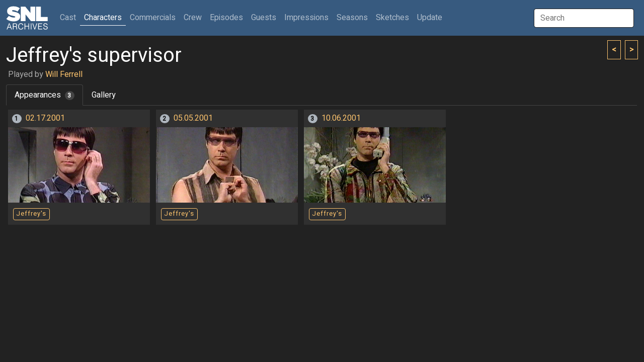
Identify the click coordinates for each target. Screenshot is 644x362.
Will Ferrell (64, 74)
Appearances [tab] (45, 95)
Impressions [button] (306, 18)
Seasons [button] (352, 18)
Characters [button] (103, 18)
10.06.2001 (341, 118)
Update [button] (430, 18)
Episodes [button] (226, 18)
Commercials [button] (153, 18)
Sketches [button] (392, 18)
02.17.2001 (45, 118)
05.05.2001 (193, 118)
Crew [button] (193, 18)
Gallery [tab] (104, 95)
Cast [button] (70, 17)
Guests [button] (264, 18)
